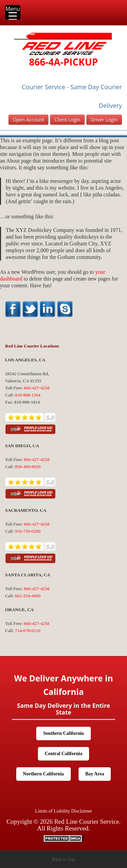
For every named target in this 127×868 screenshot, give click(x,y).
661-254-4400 (28, 596)
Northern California (44, 774)
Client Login (67, 119)
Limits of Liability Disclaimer (63, 811)
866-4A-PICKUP (63, 62)
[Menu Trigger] (13, 12)
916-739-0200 (28, 531)
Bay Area (95, 774)
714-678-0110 (28, 631)
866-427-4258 (37, 388)
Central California (63, 754)
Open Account (28, 119)
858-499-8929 (28, 467)
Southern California (63, 733)
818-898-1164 (28, 395)
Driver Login (104, 119)
